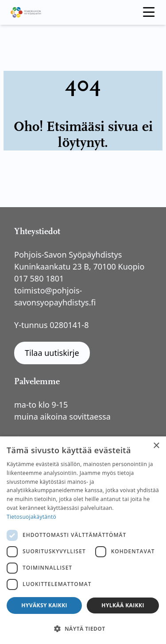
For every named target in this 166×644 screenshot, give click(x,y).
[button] (83, 629)
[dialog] (83, 540)
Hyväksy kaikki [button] (44, 605)
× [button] (156, 446)
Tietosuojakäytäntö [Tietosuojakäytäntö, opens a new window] (31, 517)
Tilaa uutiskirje (52, 353)
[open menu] (149, 12)
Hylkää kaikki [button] (123, 605)
